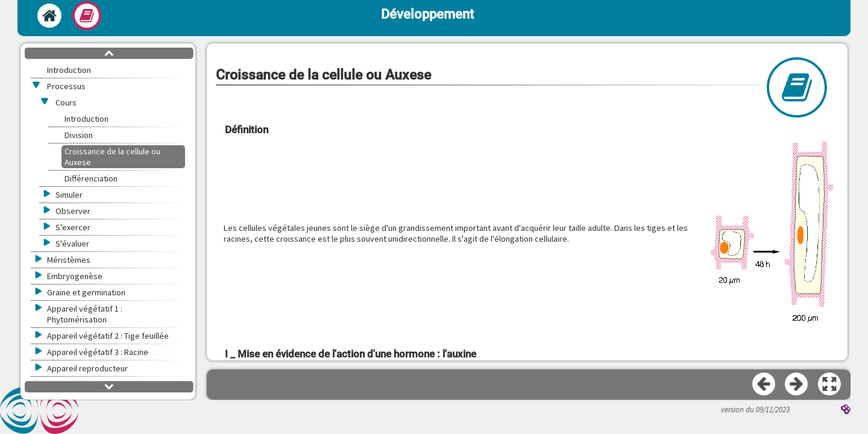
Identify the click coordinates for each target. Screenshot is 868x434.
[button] (772, 233)
